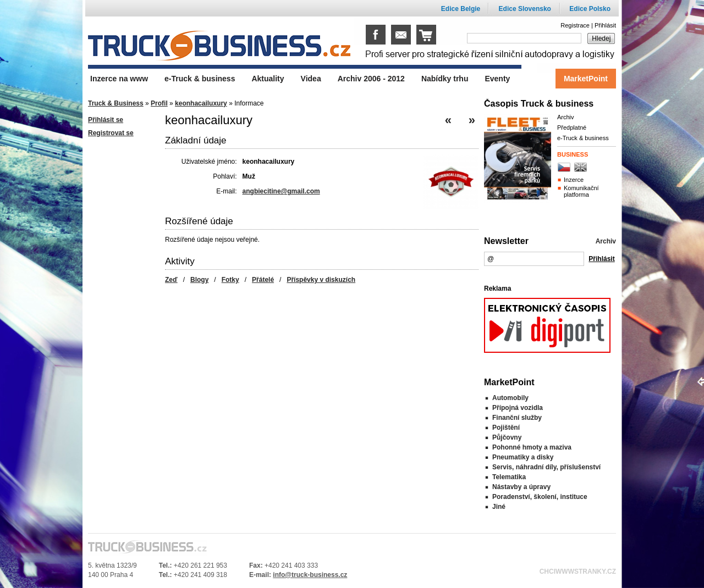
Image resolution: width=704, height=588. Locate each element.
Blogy (199, 280)
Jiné (499, 507)
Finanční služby (517, 418)
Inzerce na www (119, 79)
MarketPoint (586, 79)
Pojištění (506, 428)
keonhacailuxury (201, 103)
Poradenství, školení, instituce (540, 497)
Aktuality (268, 79)
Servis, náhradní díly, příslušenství (546, 467)
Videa (311, 79)
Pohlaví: (225, 176)
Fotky (230, 280)
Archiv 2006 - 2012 (371, 79)
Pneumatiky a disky (523, 457)
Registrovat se (111, 133)
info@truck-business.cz (310, 575)
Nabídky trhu (445, 79)
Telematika (509, 477)
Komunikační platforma (581, 191)
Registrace (575, 25)
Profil (159, 103)
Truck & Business (116, 103)
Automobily (510, 398)
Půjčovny (507, 437)
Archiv (566, 117)
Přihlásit (605, 25)
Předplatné (572, 127)
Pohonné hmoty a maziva (532, 447)
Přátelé (263, 280)
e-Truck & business (583, 138)
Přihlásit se (106, 120)
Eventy (497, 79)
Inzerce (574, 180)
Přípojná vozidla (518, 408)
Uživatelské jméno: (209, 162)
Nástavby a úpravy (521, 487)
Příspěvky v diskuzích (321, 280)
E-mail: (226, 191)
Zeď (171, 280)
